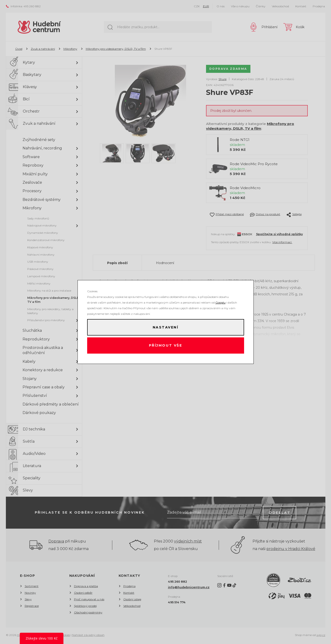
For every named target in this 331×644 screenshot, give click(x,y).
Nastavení (165, 327)
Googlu (220, 302)
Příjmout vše (165, 346)
